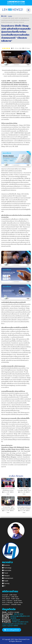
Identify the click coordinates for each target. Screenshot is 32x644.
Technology (7, 568)
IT (4, 586)
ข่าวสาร (10, 16)
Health (5, 581)
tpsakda (13, 618)
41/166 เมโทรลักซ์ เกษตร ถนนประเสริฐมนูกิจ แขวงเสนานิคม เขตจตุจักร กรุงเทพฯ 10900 (15, 624)
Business (6, 565)
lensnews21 (16, 620)
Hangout (6, 576)
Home (4, 16)
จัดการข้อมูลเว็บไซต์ (12, 630)
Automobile (7, 570)
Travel (5, 573)
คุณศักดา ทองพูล (11, 612)
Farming (6, 583)
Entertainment (8, 578)
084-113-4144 (19, 614)
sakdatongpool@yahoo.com (20, 616)
